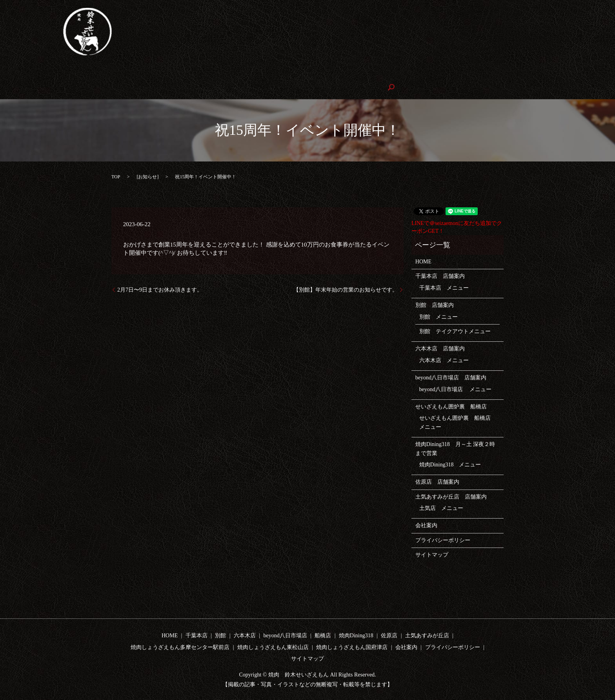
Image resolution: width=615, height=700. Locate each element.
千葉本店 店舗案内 (440, 276)
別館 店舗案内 (435, 305)
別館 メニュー (439, 316)
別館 (95, 74)
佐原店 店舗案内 (437, 481)
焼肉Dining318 (353, 74)
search (235, 87)
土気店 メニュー (441, 508)
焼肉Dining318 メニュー (450, 464)
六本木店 (171, 74)
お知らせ (147, 176)
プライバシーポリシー (443, 540)
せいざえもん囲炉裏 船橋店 (287, 74)
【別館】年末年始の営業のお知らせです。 (346, 289)
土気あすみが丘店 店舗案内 (451, 496)
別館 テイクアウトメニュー (455, 331)
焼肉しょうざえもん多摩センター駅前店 (526, 74)
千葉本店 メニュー (444, 287)
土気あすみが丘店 (427, 635)
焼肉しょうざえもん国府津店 (145, 87)
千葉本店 (66, 74)
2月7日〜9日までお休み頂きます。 (160, 289)
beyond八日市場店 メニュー (456, 389)
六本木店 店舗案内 (440, 348)
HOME (33, 74)
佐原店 (392, 74)
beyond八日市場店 (217, 74)
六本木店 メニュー (444, 360)
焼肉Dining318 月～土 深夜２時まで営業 (455, 448)
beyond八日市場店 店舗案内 (451, 377)
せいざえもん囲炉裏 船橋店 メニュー (458, 422)
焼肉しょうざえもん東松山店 (61, 87)
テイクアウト (130, 74)
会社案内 (205, 87)
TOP (116, 176)
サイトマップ (432, 554)
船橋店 (323, 635)
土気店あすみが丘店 (439, 74)
